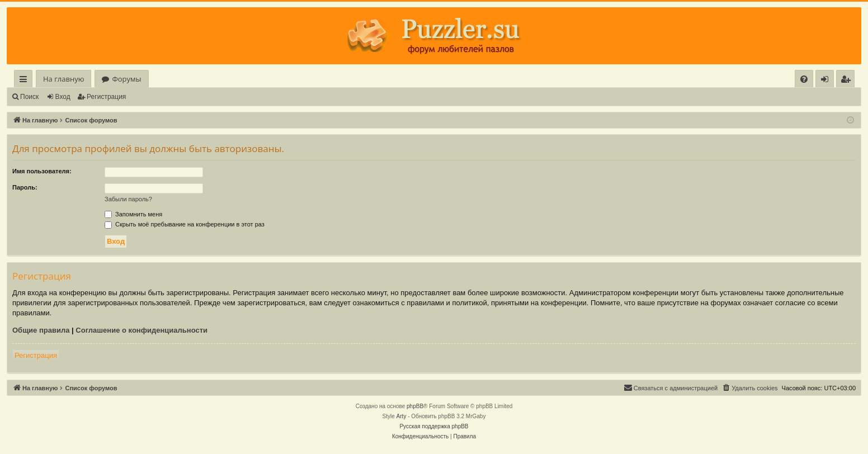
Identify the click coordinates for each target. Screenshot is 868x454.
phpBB (415, 406)
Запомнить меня (133, 214)
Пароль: (25, 187)
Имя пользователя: (42, 171)
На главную (63, 79)
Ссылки (25, 81)
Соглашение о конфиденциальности (141, 330)
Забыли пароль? (128, 199)
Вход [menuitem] (827, 81)
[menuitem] (804, 79)
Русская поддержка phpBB (434, 426)
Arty (402, 416)
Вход (63, 97)
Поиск (29, 97)
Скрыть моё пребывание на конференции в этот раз (185, 224)
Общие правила (41, 330)
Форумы (126, 79)
